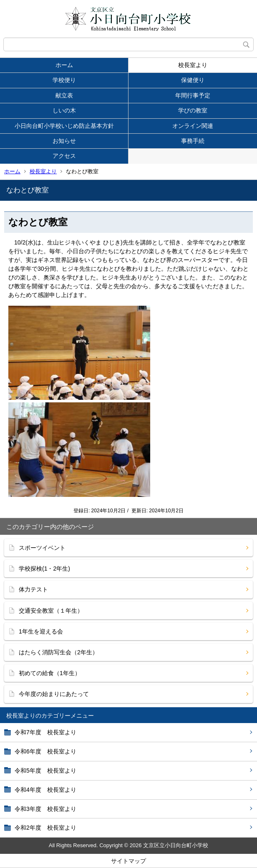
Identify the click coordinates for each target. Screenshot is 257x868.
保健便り (193, 80)
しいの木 (64, 110)
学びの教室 (193, 110)
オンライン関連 (193, 126)
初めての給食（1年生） (50, 673)
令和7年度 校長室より (45, 732)
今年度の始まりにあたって (54, 694)
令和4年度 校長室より (45, 790)
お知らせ (64, 141)
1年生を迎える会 (41, 631)
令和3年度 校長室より (45, 809)
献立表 (64, 95)
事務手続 (193, 141)
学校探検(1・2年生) (44, 569)
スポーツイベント (42, 548)
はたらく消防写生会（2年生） (58, 652)
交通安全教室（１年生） (51, 611)
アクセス (64, 156)
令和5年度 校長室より (45, 771)
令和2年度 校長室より (45, 828)
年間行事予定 (193, 95)
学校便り (64, 80)
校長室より (193, 65)
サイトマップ (128, 861)
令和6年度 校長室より (45, 751)
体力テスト (33, 589)
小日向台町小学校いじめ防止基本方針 (64, 126)
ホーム (64, 65)
